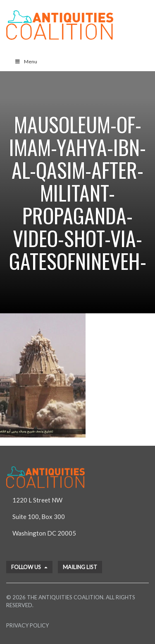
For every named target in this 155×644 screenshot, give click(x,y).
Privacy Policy (27, 625)
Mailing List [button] (80, 567)
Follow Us (29, 567)
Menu (26, 61)
